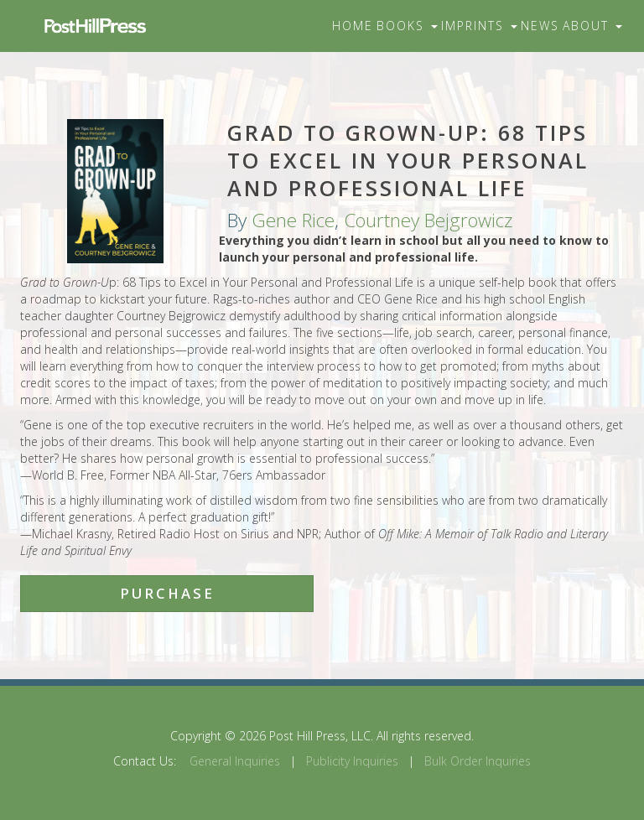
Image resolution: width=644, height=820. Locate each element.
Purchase (167, 593)
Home (353, 26)
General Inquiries (235, 761)
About (592, 26)
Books (407, 26)
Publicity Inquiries (352, 761)
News (540, 26)
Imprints (479, 26)
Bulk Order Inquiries (478, 761)
